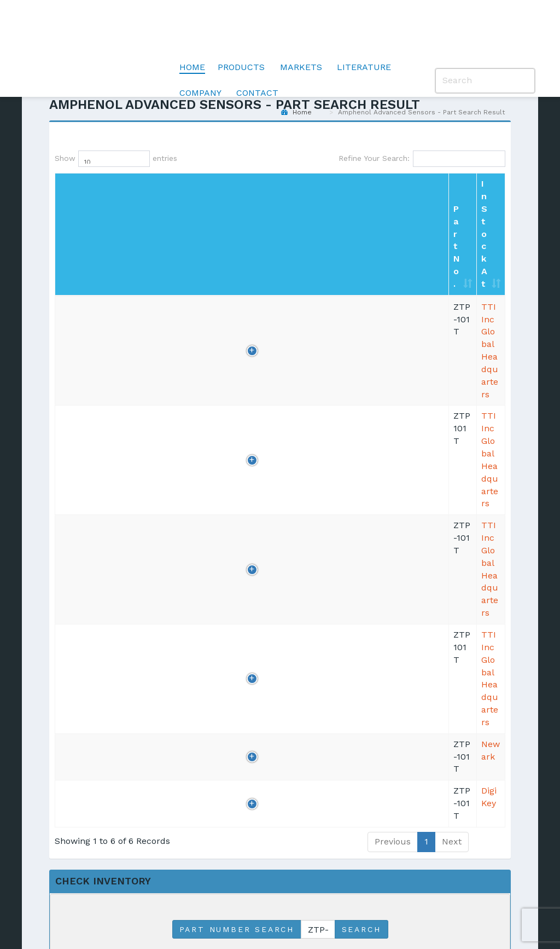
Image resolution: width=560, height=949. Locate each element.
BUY (472, 220)
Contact (257, 56)
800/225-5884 (313, 219)
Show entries (91, 159)
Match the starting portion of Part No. (249, 545)
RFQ (439, 220)
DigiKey (201, 390)
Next (452, 429)
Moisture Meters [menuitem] (234, 809)
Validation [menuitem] (220, 827)
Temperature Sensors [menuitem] (227, 723)
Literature (364, 30)
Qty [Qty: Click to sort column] (112, 190)
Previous (393, 429)
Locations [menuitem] (395, 717)
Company (200, 56)
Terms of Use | (257, 905)
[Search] (485, 44)
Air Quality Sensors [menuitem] (222, 784)
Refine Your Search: (422, 159)
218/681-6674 (311, 390)
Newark (202, 357)
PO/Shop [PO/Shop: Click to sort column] (471, 190)
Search (361, 517)
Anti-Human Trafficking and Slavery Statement (390, 905)
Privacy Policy (185, 905)
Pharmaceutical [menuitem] (321, 772)
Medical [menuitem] (304, 735)
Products (241, 30)
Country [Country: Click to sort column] (390, 190)
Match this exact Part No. (225, 560)
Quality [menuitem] (389, 735)
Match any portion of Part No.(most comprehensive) (275, 576)
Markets (301, 30)
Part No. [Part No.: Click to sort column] (69, 190)
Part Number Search (237, 517)
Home (192, 30)
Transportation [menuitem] (318, 717)
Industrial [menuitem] (308, 753)
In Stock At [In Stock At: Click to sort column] (211, 196)
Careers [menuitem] (391, 753)
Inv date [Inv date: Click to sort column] (150, 190)
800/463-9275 (313, 357)
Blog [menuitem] (471, 717)
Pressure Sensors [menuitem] (218, 753)
